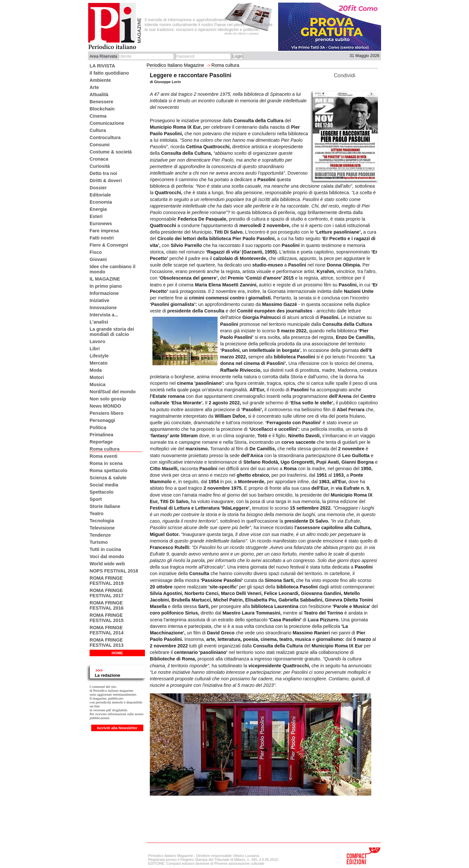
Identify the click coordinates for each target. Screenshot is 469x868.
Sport (96, 499)
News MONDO (105, 406)
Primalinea (101, 435)
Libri (95, 349)
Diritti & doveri (106, 181)
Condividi (345, 75)
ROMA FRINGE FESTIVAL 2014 (107, 630)
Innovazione (103, 308)
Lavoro (97, 341)
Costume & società (111, 152)
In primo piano (106, 286)
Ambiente (100, 80)
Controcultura (105, 137)
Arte (94, 87)
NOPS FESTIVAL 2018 (114, 571)
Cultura (98, 130)
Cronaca (99, 159)
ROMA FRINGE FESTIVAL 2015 (107, 618)
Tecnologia (102, 521)
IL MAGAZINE (105, 279)
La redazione (107, 675)
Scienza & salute (108, 478)
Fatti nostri (102, 238)
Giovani (98, 259)
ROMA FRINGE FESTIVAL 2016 (107, 605)
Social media (104, 485)
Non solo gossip (108, 399)
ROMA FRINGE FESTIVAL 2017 (107, 593)
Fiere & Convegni (109, 245)
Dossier (98, 188)
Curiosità (100, 166)
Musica (98, 384)
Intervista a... (104, 315)
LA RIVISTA (102, 66)
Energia (98, 209)
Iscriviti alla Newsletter (117, 728)
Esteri (96, 216)
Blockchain (102, 109)
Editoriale (100, 195)
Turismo (99, 542)
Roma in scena (106, 463)
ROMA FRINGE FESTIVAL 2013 (107, 643)
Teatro (97, 514)
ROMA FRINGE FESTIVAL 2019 (107, 581)
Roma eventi (104, 456)
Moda (96, 370)
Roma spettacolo (108, 470)
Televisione (102, 528)
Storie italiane (105, 506)
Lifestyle (99, 356)
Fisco (96, 252)
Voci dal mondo (107, 557)
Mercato (99, 363)
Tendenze (100, 535)
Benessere (101, 102)
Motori (97, 377)
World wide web (107, 564)
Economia (101, 202)
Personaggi (102, 420)
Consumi (100, 145)
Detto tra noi (103, 173)
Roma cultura (105, 449)
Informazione (104, 293)
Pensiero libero (107, 413)
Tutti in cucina (105, 549)
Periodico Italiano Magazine (175, 65)
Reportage (101, 442)
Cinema (98, 116)
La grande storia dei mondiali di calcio (112, 332)
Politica (98, 427)
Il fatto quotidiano (109, 73)
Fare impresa (104, 231)
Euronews (101, 224)
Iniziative (99, 300)
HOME (117, 653)
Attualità (99, 94)
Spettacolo (102, 492)
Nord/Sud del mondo (113, 392)
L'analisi (99, 322)
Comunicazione (107, 123)
